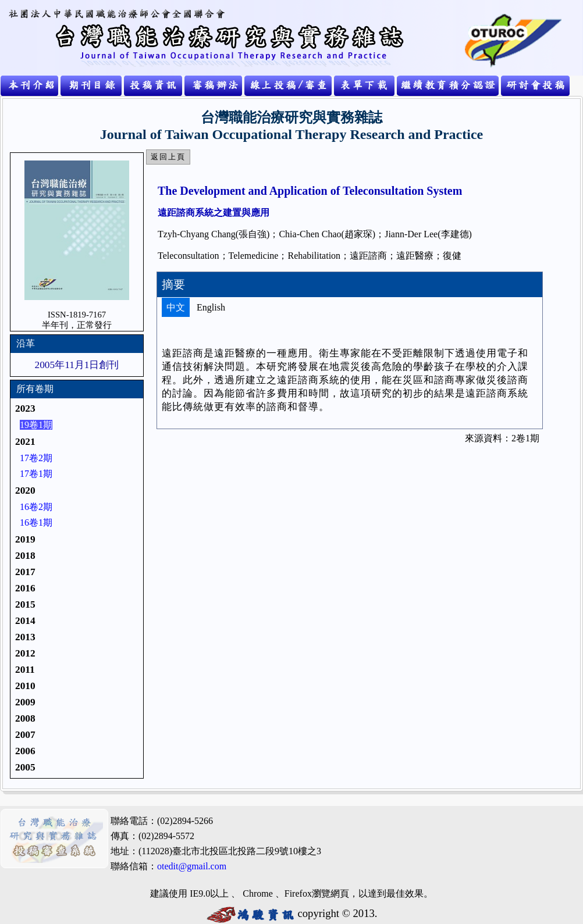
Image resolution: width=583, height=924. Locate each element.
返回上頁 (168, 157)
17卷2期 (36, 458)
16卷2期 (36, 507)
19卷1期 (36, 425)
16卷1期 (36, 522)
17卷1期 (36, 474)
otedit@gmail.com (192, 866)
